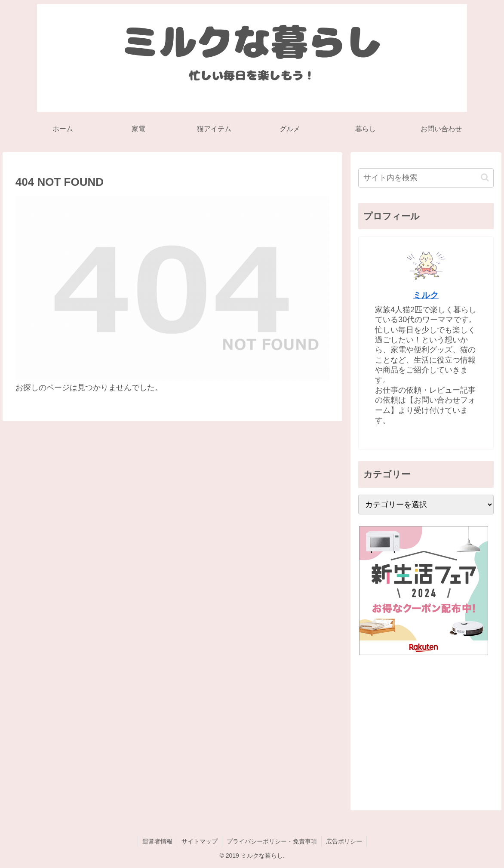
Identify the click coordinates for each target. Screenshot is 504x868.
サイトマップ (200, 841)
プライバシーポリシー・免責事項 (272, 841)
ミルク (426, 295)
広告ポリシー (344, 841)
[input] (426, 178)
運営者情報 (157, 841)
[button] (485, 177)
